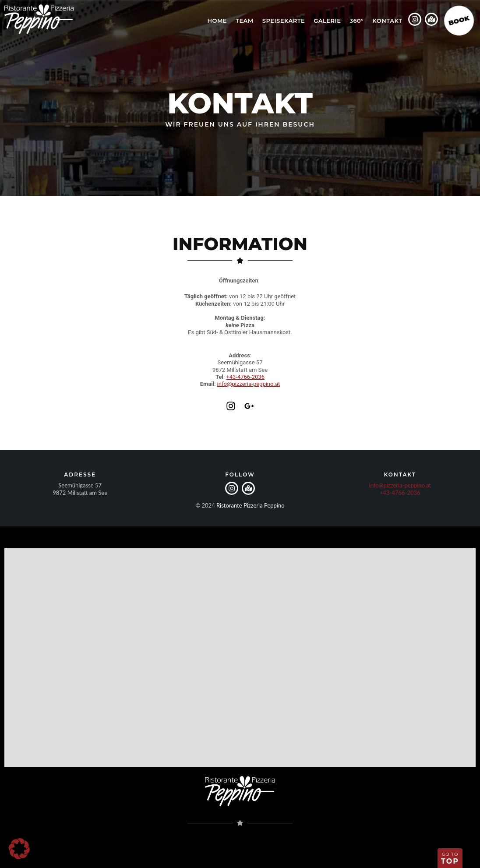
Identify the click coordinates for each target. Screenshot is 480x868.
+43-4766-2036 (245, 377)
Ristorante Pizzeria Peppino (251, 505)
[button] (19, 849)
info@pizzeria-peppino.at (249, 384)
